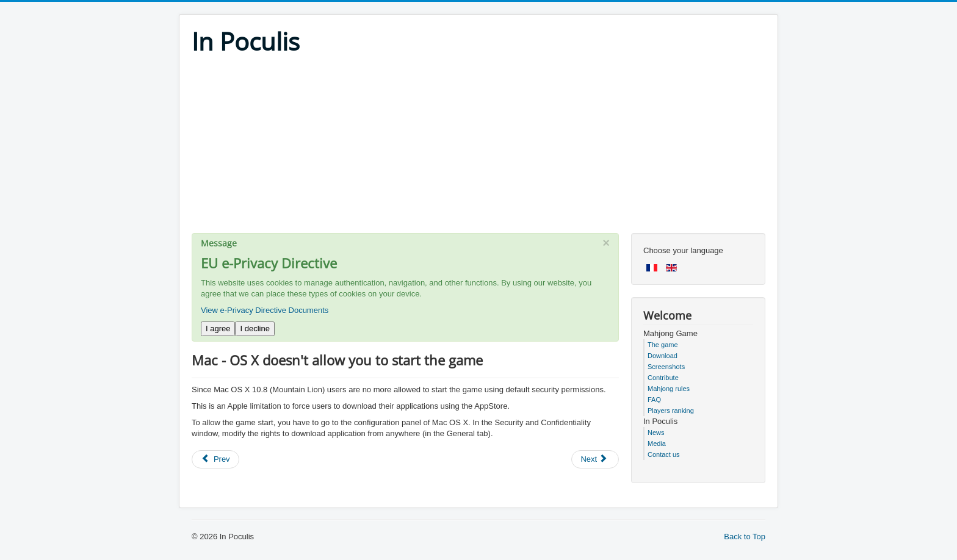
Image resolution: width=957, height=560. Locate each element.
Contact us (664, 454)
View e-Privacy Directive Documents (265, 310)
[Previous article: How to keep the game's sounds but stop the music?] (215, 459)
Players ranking (671, 411)
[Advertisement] (478, 148)
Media (657, 443)
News (656, 433)
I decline (255, 328)
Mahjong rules (669, 389)
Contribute (663, 378)
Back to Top (745, 537)
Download (663, 356)
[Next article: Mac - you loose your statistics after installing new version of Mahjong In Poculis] (595, 459)
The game (663, 345)
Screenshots (666, 367)
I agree (218, 328)
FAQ (654, 400)
